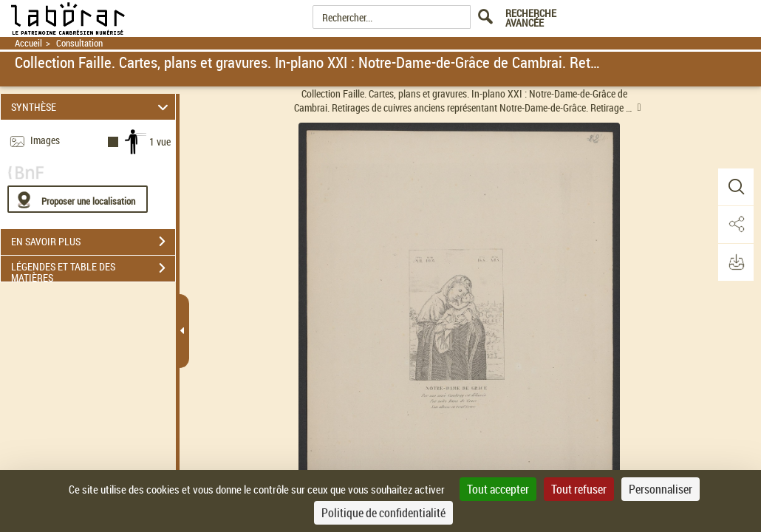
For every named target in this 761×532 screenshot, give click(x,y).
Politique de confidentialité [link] (383, 513)
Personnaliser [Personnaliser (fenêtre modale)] (661, 489)
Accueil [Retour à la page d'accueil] (28, 43)
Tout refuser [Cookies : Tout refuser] (579, 489)
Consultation (79, 43)
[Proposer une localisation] (78, 199)
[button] (735, 187)
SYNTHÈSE (92, 107)
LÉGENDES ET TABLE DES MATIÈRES (93, 270)
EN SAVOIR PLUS (93, 242)
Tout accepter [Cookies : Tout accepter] (498, 489)
